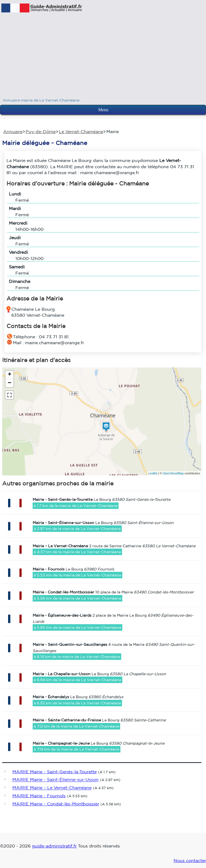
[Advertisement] (103, 57)
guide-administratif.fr (54, 846)
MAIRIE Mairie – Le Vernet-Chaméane (52, 788)
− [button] (9, 383)
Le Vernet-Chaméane (81, 131)
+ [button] (10, 375)
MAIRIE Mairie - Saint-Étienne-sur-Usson (55, 780)
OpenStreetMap (173, 473)
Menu (103, 110)
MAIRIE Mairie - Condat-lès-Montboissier (56, 804)
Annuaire (13, 131)
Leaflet (153, 473)
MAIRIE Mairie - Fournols (39, 796)
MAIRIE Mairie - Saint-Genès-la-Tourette (55, 772)
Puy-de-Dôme (41, 131)
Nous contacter (190, 860)
